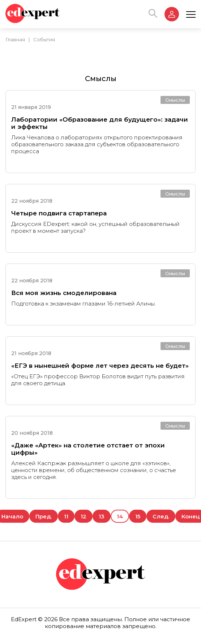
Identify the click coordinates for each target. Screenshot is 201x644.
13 (102, 516)
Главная (15, 39)
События (44, 39)
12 (84, 516)
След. (161, 516)
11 (66, 516)
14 (120, 516)
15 (138, 516)
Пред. (44, 516)
